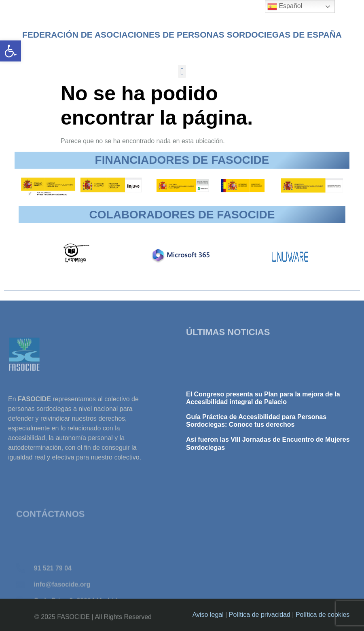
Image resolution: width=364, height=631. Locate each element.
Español (285, 6)
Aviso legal (208, 615)
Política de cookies (323, 615)
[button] (11, 51)
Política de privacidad (260, 615)
